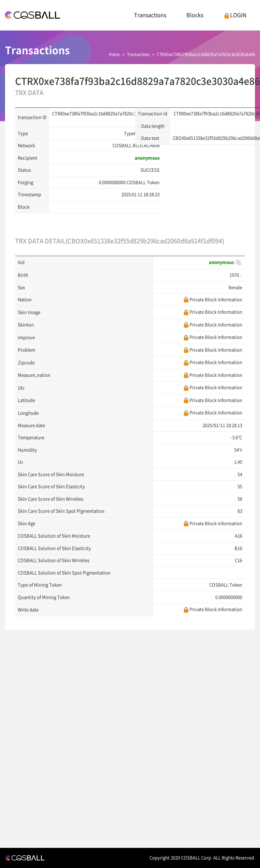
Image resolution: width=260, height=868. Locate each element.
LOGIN (235, 15)
